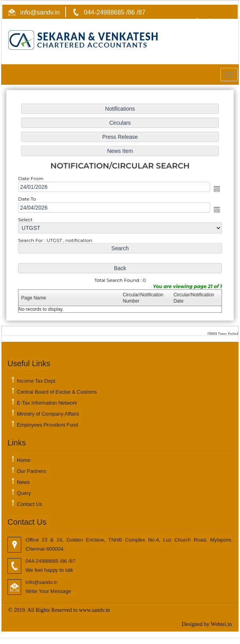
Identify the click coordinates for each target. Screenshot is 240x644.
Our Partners (31, 471)
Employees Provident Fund (48, 425)
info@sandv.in (39, 12)
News (23, 482)
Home (24, 460)
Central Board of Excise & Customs (57, 392)
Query (24, 493)
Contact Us (29, 504)
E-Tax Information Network (47, 403)
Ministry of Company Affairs (48, 414)
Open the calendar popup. (215, 189)
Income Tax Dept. (37, 381)
